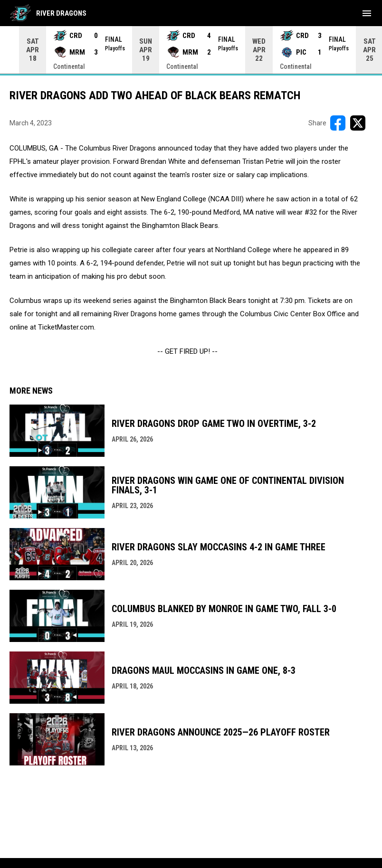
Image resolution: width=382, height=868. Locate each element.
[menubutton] (367, 13)
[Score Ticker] (191, 50)
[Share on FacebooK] (338, 123)
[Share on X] (358, 123)
